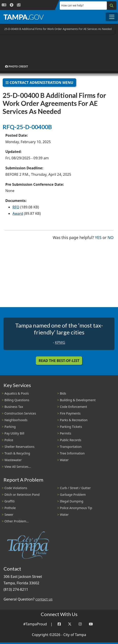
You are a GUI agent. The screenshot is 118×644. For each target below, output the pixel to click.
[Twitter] (70, 624)
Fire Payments (70, 413)
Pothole (10, 508)
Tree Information (72, 453)
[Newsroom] (19, 5)
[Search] (112, 6)
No (111, 237)
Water (64, 460)
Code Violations (16, 488)
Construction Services (20, 413)
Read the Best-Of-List (59, 361)
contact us (44, 599)
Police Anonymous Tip (76, 508)
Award (18, 213)
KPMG (60, 342)
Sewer (9, 515)
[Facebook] (59, 624)
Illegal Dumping (72, 501)
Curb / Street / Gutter (75, 488)
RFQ (16, 207)
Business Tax (14, 407)
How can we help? (72, 5)
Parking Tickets (71, 427)
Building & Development (78, 400)
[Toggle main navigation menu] (112, 17)
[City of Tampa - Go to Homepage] (24, 17)
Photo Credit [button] (17, 66)
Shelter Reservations (19, 447)
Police (9, 440)
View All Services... (18, 467)
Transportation (71, 447)
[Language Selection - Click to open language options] (4, 5)
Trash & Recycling (17, 453)
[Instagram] (80, 624)
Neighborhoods (16, 420)
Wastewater (13, 460)
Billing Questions (17, 400)
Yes (98, 237)
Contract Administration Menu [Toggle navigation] (39, 83)
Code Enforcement (73, 407)
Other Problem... (17, 521)
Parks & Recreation (74, 420)
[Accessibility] (12, 5)
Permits (66, 433)
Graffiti (9, 501)
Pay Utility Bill (14, 433)
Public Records (71, 440)
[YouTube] (91, 624)
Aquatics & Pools (17, 393)
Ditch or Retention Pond (22, 495)
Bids (63, 393)
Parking (10, 427)
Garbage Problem (73, 495)
